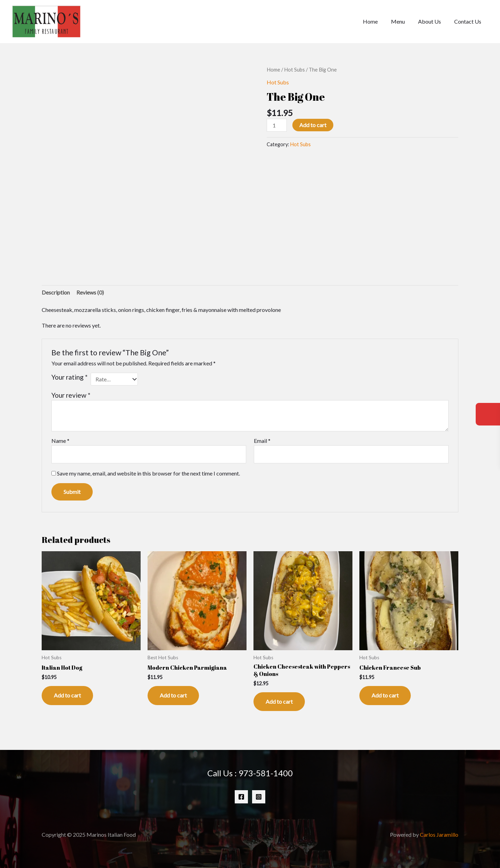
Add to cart (313, 125)
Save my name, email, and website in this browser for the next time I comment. (148, 473)
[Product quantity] (277, 125)
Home (378, 21)
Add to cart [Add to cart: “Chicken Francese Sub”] (385, 695)
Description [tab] (56, 292)
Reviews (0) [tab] (90, 292)
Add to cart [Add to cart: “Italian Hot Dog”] (67, 695)
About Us (433, 21)
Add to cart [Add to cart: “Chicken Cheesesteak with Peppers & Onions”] (279, 701)
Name (60, 441)
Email (262, 441)
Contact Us (469, 21)
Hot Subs (294, 69)
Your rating (69, 377)
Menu (403, 21)
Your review (71, 395)
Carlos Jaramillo (439, 834)
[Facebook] (241, 797)
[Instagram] (259, 797)
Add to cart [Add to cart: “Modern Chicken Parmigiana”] (173, 695)
